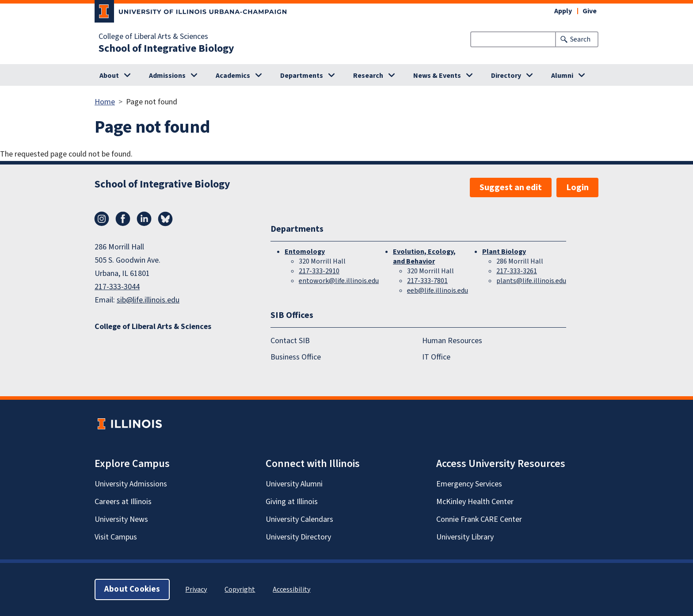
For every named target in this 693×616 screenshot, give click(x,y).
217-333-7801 (427, 281)
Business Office (296, 357)
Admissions (167, 76)
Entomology (305, 252)
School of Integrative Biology (166, 49)
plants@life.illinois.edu (531, 281)
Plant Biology (504, 252)
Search (580, 39)
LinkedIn (144, 219)
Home (105, 102)
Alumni (562, 76)
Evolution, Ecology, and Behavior (424, 256)
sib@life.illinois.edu (148, 300)
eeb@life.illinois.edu (438, 291)
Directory (506, 76)
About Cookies (132, 589)
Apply (563, 11)
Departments (302, 76)
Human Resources (452, 341)
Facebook (123, 219)
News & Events (437, 76)
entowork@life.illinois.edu (339, 281)
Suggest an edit (511, 187)
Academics (233, 76)
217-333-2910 (319, 271)
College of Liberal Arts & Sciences (153, 37)
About (109, 76)
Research (368, 76)
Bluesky (165, 219)
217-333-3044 (117, 287)
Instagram (102, 219)
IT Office (436, 357)
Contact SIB (290, 341)
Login (577, 187)
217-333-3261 (517, 271)
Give (590, 11)
